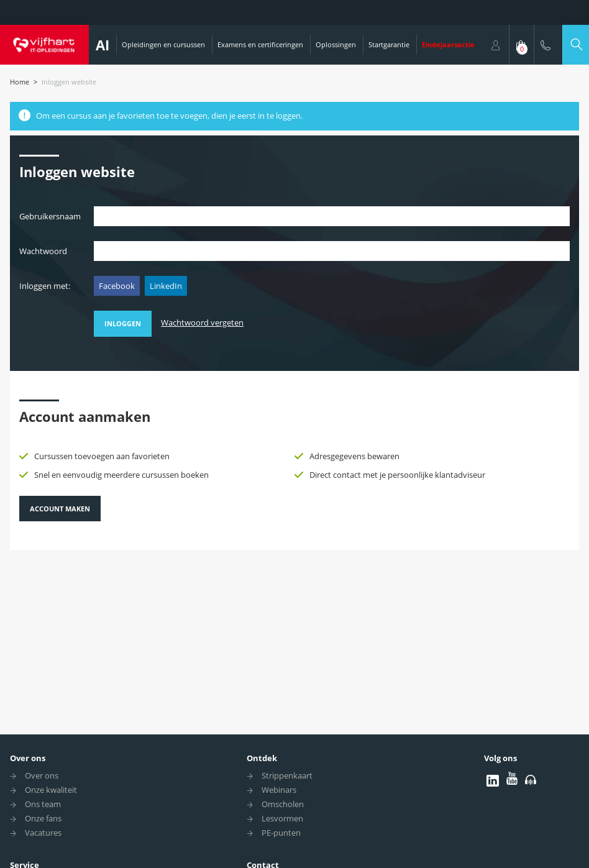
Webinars (279, 790)
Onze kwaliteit (51, 790)
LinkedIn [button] (166, 286)
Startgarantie (389, 44)
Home (20, 82)
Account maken (60, 509)
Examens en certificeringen (260, 44)
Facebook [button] (117, 286)
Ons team (43, 804)
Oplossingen (336, 44)
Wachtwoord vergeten (202, 322)
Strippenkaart (287, 775)
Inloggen (123, 323)
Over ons (28, 758)
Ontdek (262, 758)
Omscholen (283, 804)
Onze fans (43, 818)
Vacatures (43, 833)
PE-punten (281, 833)
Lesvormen (282, 818)
